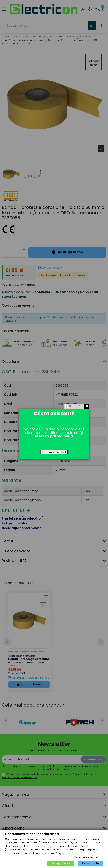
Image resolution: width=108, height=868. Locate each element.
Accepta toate (61, 863)
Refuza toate (91, 863)
